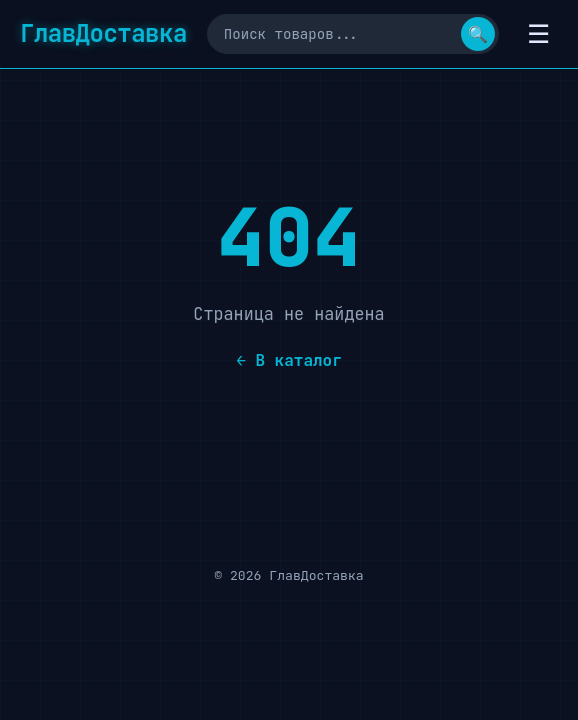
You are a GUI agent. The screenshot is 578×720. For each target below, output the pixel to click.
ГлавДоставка (103, 33)
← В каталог (289, 360)
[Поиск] (353, 34)
